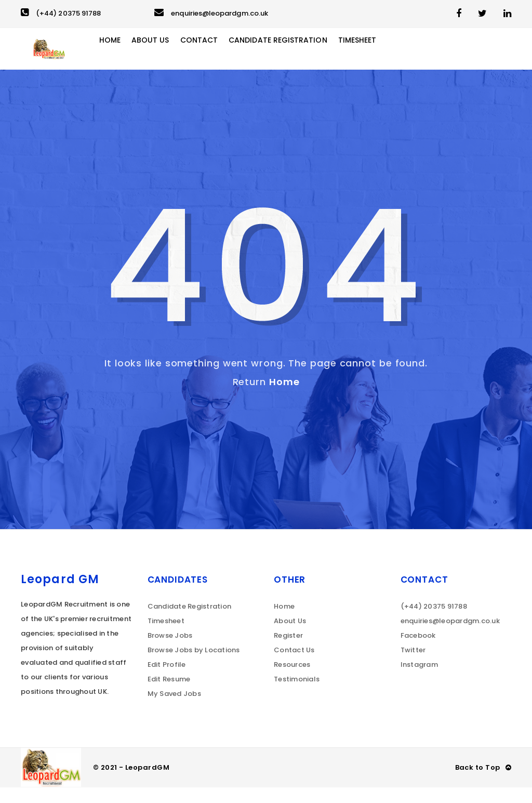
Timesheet (393, 57)
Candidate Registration (308, 57)
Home (131, 57)
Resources (292, 680)
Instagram (419, 680)
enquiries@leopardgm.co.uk (211, 13)
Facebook (418, 651)
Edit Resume (169, 695)
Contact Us (294, 666)
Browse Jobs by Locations (194, 666)
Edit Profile (167, 680)
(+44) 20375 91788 (61, 13)
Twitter (413, 666)
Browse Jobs (170, 651)
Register (288, 651)
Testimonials (297, 695)
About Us (174, 57)
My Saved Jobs (174, 709)
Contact (225, 57)
